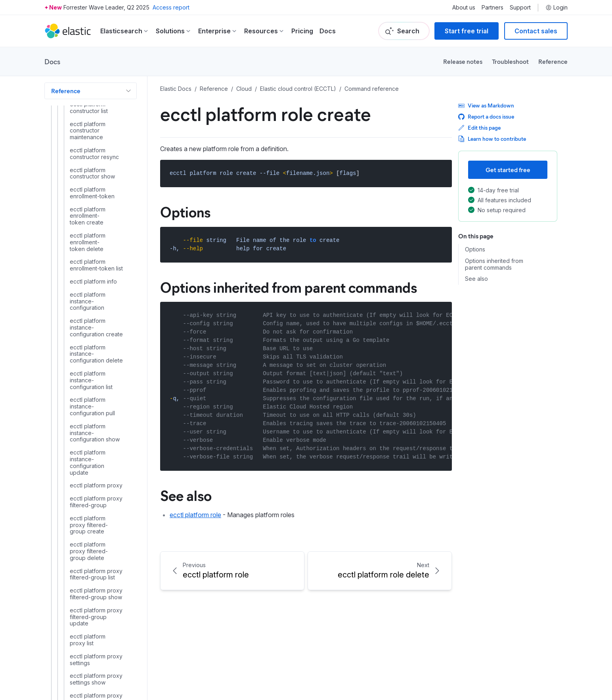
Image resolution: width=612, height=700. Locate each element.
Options (475, 249)
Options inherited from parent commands (494, 264)
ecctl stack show (92, 510)
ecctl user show (90, 673)
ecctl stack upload (94, 523)
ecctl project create (96, 419)
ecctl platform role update (94, 298)
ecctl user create (92, 549)
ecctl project (86, 406)
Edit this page (479, 128)
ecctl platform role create (96, 220)
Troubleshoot (510, 61)
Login (557, 8)
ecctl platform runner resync (88, 350)
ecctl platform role (94, 203)
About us (464, 8)
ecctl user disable (93, 575)
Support (520, 8)
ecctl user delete (92, 562)
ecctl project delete (96, 432)
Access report (171, 7)
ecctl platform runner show (88, 390)
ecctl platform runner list (88, 331)
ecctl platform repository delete (93, 147)
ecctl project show (94, 458)
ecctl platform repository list (88, 167)
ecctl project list (90, 445)
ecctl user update (93, 686)
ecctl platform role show (88, 279)
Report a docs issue (486, 116)
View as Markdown (486, 105)
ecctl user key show (96, 647)
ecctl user (83, 536)
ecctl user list (87, 660)
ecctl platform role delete (88, 239)
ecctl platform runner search (88, 370)
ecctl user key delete (84, 618)
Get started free (508, 170)
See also (476, 279)
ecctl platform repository (88, 108)
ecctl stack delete (93, 484)
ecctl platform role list (88, 259)
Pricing (302, 31)
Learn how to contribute (492, 139)
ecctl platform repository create (93, 128)
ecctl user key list (93, 634)
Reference (553, 61)
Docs (328, 31)
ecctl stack (84, 471)
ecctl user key (88, 601)
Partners (492, 8)
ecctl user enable (93, 588)
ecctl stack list (88, 497)
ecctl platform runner (97, 315)
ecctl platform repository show (91, 187)
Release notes (463, 61)
